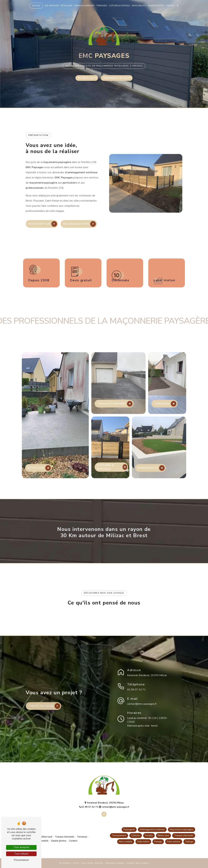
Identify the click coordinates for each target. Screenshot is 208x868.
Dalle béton (143, 841)
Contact (170, 6)
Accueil (36, 6)
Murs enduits (139, 6)
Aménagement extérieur (152, 829)
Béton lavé (67, 6)
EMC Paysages (52, 6)
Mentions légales (115, 863)
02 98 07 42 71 (88, 78)
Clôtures (136, 835)
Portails (149, 835)
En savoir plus (43, 210)
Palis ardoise (174, 841)
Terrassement (119, 835)
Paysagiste (129, 829)
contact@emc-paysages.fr (142, 690)
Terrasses (102, 6)
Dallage (189, 841)
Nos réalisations (79, 210)
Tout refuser (21, 854)
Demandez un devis (117, 78)
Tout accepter (21, 847)
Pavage (158, 841)
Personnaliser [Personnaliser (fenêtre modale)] (21, 860)
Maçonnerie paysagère (182, 829)
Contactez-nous (44, 720)
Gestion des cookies (138, 863)
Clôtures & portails (119, 6)
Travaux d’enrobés (84, 6)
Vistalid (67, 863)
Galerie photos (156, 6)
